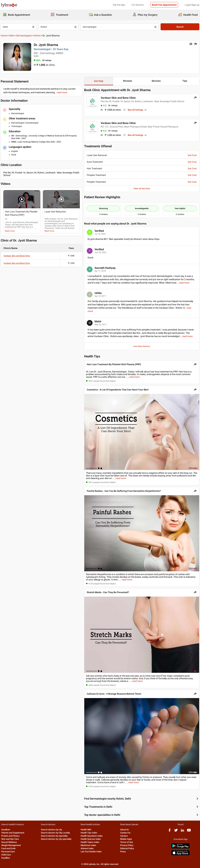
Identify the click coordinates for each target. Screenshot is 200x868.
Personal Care (8, 852)
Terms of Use (127, 842)
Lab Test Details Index (91, 852)
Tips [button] (185, 81)
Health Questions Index (92, 836)
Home (4, 36)
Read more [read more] (10, 231)
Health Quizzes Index (91, 839)
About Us (125, 830)
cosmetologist (51, 223)
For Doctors (138, 5)
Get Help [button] (99, 81)
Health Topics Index (90, 842)
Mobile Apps (126, 839)
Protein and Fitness (10, 836)
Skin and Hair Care (10, 839)
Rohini (37, 36)
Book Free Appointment (164, 5)
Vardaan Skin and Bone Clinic (17, 256)
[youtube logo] (189, 831)
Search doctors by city (51, 830)
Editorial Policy (127, 848)
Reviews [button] (128, 81)
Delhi (11, 36)
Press (123, 852)
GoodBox (6, 858)
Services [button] (156, 81)
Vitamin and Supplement (13, 833)
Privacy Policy (127, 845)
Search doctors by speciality (54, 836)
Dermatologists (24, 36)
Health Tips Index (89, 833)
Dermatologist (54, 221)
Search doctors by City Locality (55, 833)
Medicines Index (88, 845)
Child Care (6, 855)
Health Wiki (86, 830)
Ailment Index (87, 848)
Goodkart (6, 830)
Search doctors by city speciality (56, 839)
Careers (124, 836)
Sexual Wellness (9, 842)
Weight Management (11, 845)
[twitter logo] (176, 831)
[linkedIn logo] (182, 831)
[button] (22, 199)
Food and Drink (8, 848)
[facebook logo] (170, 831)
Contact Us (125, 833)
